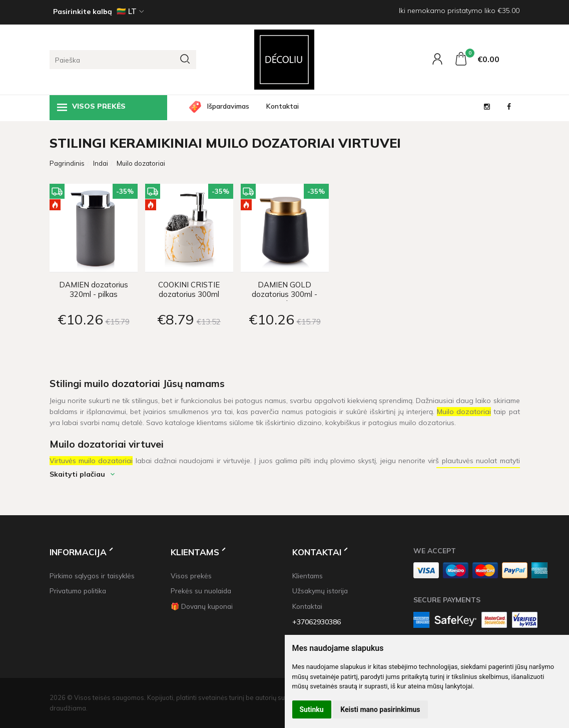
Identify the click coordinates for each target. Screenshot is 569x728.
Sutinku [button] (312, 709)
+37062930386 (317, 622)
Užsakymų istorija (320, 591)
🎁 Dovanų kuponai (202, 606)
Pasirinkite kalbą (83, 12)
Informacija (78, 552)
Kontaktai (282, 106)
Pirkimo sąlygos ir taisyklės (92, 576)
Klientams (195, 552)
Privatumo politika (78, 591)
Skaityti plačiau (77, 474)
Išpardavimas (228, 106)
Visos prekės (91, 107)
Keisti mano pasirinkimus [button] (380, 709)
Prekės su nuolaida (201, 591)
